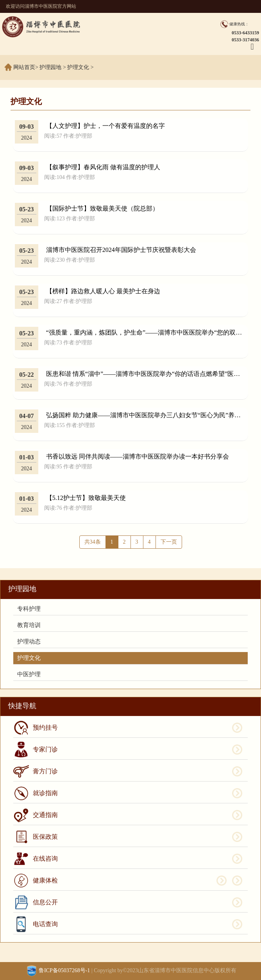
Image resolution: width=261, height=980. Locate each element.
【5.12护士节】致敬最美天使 (86, 498)
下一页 (169, 542)
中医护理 (29, 674)
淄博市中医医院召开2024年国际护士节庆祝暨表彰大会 (121, 250)
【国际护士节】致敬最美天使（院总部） (102, 208)
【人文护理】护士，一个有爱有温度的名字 (105, 126)
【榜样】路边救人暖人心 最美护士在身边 (103, 291)
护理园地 (50, 67)
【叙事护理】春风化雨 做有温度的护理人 (103, 167)
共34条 (93, 542)
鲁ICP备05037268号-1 (64, 970)
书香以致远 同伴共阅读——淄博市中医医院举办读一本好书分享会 (138, 456)
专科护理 (29, 609)
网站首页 (24, 67)
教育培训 (29, 625)
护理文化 (78, 67)
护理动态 (29, 642)
